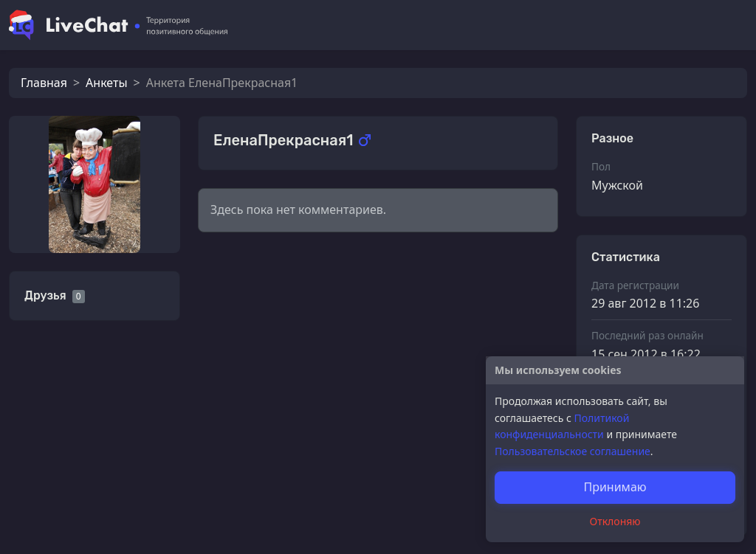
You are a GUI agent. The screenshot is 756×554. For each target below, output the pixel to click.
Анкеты (106, 83)
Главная (44, 83)
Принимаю (615, 487)
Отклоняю (615, 521)
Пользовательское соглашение (573, 451)
